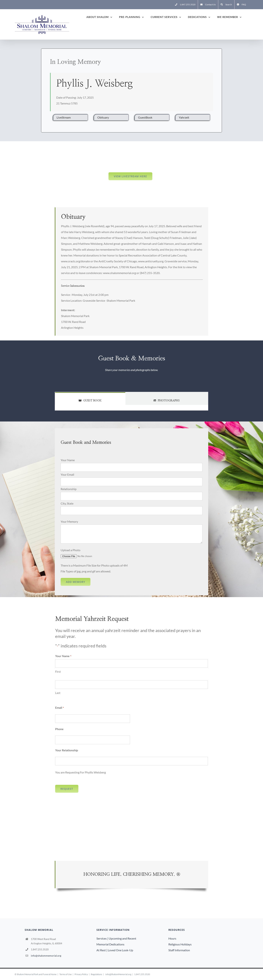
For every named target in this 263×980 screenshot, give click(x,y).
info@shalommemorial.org (46, 956)
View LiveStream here (130, 176)
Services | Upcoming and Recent (116, 938)
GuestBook (145, 117)
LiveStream (64, 117)
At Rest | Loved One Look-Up (115, 950)
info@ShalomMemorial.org (118, 974)
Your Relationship (67, 750)
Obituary (103, 117)
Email (59, 708)
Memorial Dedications (110, 944)
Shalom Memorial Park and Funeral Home (37, 974)
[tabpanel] (131, 408)
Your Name (68, 460)
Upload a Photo (70, 550)
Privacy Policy (81, 974)
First (58, 672)
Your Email (67, 474)
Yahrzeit (184, 117)
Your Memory (69, 521)
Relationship (69, 489)
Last (58, 693)
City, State (67, 503)
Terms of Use (65, 974)
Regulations (96, 974)
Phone (59, 729)
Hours (172, 938)
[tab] (90, 399)
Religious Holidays (180, 944)
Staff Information (179, 950)
